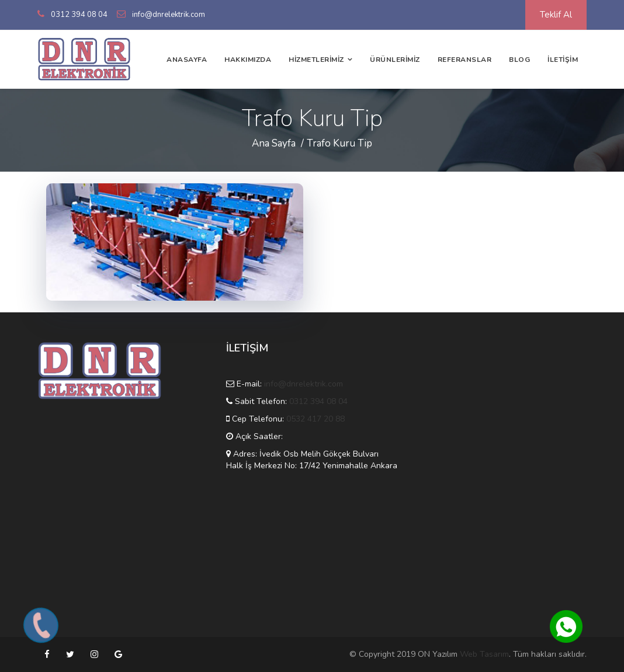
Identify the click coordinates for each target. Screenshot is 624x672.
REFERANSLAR (465, 60)
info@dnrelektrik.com (169, 15)
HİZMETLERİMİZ (316, 60)
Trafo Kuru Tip (339, 143)
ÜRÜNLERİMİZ (395, 60)
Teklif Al (556, 15)
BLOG (519, 60)
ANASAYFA (187, 60)
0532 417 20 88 (316, 419)
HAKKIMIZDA (248, 60)
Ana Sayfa (274, 143)
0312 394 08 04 (79, 15)
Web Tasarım (484, 654)
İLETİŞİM (563, 60)
